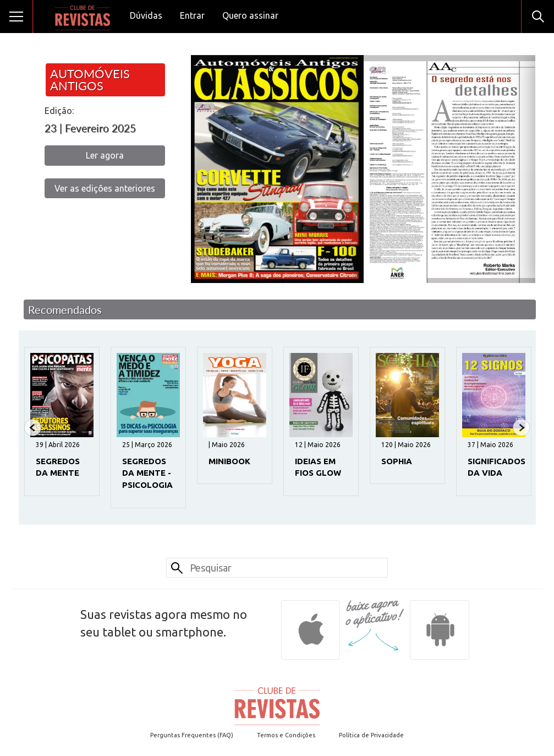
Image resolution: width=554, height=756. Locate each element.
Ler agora (105, 155)
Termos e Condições (286, 735)
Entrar (192, 15)
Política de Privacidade (371, 735)
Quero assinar (250, 15)
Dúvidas (146, 15)
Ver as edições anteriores (105, 188)
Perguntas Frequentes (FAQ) (192, 735)
